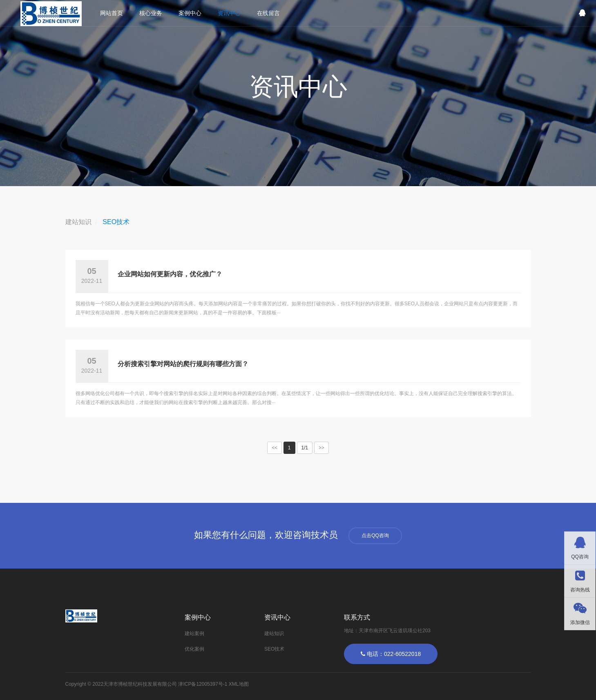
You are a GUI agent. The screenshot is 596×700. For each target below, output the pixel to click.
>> (321, 448)
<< (275, 448)
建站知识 (78, 222)
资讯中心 (229, 13)
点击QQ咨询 (375, 536)
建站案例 (194, 633)
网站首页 (112, 13)
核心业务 (151, 13)
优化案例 (194, 649)
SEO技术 (116, 222)
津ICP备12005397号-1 (203, 684)
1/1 (305, 448)
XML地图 (239, 684)
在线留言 (268, 13)
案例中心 (190, 13)
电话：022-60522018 (391, 654)
